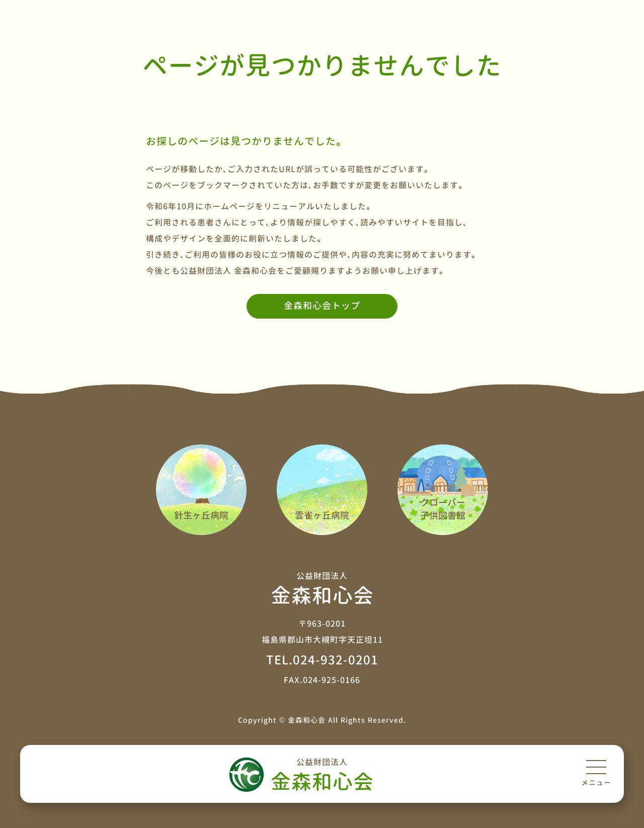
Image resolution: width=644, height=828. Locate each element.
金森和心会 (322, 774)
